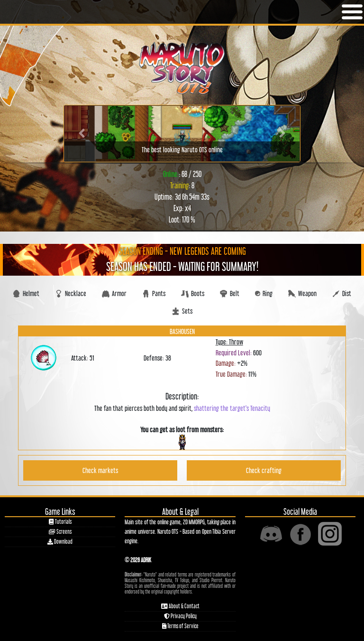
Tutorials (60, 522)
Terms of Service (180, 626)
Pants (154, 293)
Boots (193, 293)
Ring (264, 293)
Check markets (100, 470)
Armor (114, 293)
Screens (60, 532)
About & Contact (180, 606)
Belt (230, 293)
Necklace (71, 293)
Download (60, 542)
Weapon (302, 293)
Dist (342, 293)
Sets (182, 311)
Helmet (26, 293)
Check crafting (264, 470)
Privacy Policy (180, 616)
